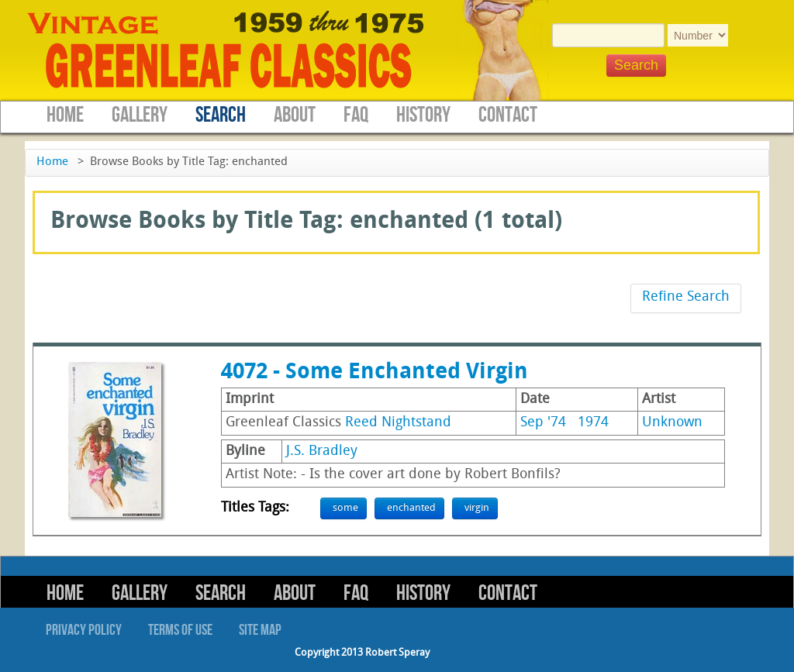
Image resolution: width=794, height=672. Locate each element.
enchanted (411, 508)
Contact (508, 115)
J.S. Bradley (322, 451)
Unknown (672, 423)
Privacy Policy (84, 630)
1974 (593, 423)
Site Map (260, 630)
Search (221, 115)
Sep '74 (543, 423)
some (345, 508)
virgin (477, 508)
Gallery (140, 115)
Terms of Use (180, 630)
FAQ (356, 115)
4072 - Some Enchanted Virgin (375, 373)
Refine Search (686, 297)
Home (65, 115)
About (295, 115)
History (423, 115)
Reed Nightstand (398, 423)
